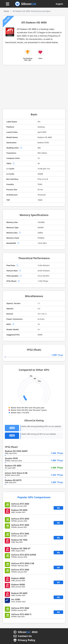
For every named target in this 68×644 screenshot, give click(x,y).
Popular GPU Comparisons (34, 497)
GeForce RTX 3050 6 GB (23, 563)
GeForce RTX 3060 (20, 504)
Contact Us (25, 636)
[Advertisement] (34, 88)
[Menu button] (8, 4)
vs (58, 508)
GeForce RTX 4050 (20, 519)
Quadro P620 (11, 458)
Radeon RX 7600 (19, 540)
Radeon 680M (18, 578)
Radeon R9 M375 (13, 480)
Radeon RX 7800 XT (21, 549)
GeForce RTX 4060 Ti (21, 614)
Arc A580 (16, 599)
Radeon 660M (18, 585)
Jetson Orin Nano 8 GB (16, 473)
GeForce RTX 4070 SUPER (24, 555)
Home (6, 11)
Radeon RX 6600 (19, 510)
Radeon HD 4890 (13, 466)
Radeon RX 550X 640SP (16, 451)
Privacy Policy (26, 640)
